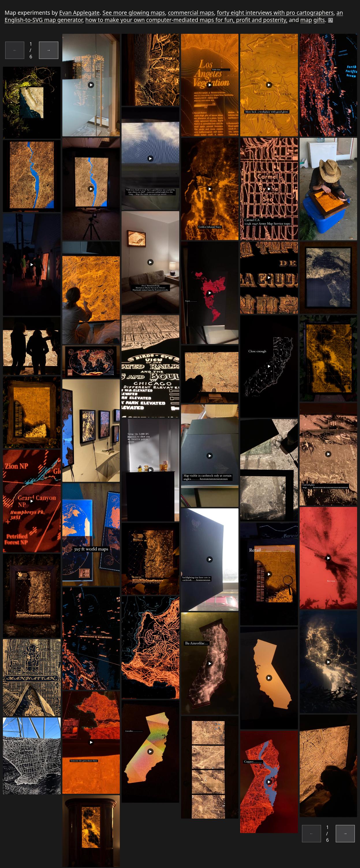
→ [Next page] (49, 50)
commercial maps (191, 13)
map (306, 20)
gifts (319, 20)
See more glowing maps (134, 13)
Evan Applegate (79, 13)
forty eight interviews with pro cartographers (275, 13)
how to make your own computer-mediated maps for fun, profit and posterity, (186, 20)
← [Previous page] (15, 50)
